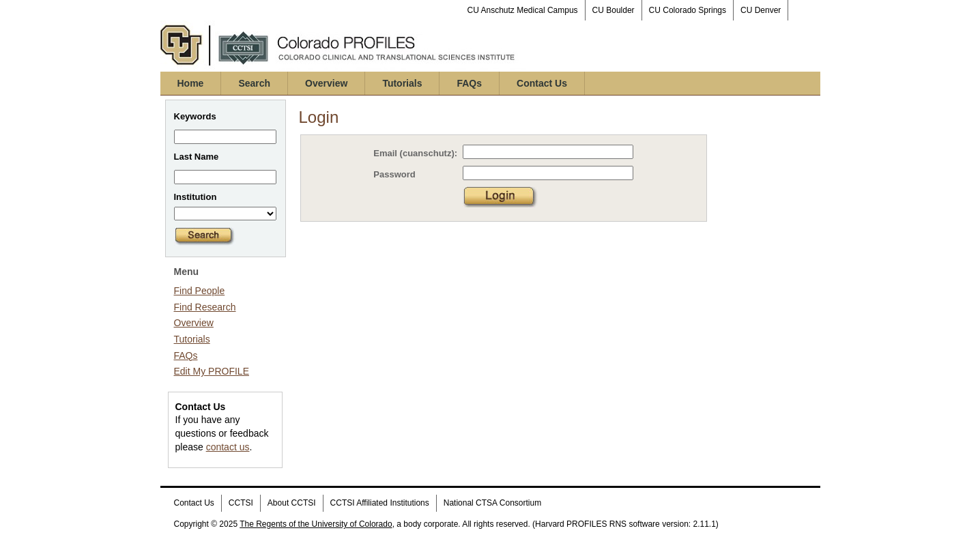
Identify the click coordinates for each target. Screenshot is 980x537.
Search (254, 83)
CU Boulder (614, 10)
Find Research (205, 307)
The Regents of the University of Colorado (316, 524)
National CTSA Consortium (492, 503)
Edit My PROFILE (212, 371)
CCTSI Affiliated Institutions (380, 503)
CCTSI (241, 503)
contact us (228, 447)
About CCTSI (292, 503)
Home (191, 83)
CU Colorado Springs (688, 10)
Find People (200, 291)
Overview (326, 83)
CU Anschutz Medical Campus (523, 10)
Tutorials (402, 83)
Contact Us (542, 83)
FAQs (469, 83)
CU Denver (761, 10)
